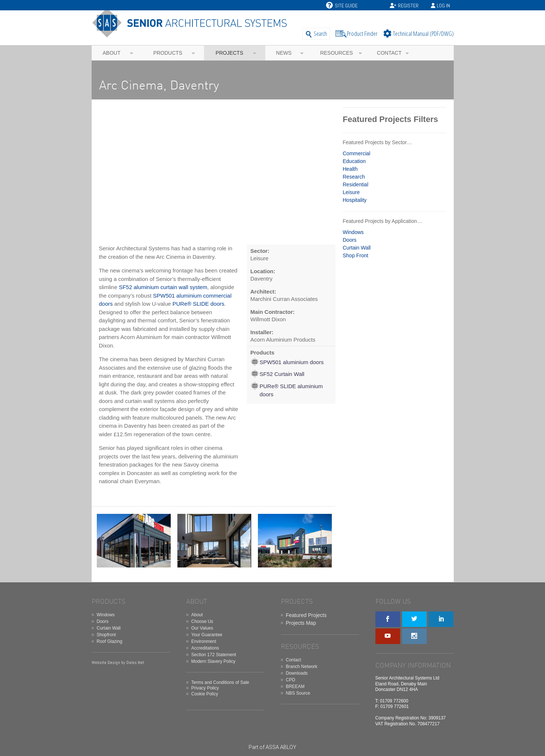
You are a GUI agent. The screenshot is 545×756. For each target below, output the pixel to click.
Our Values (202, 628)
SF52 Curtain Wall (282, 374)
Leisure (351, 192)
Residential (356, 184)
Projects (230, 53)
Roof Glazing (110, 641)
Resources (336, 53)
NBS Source (298, 693)
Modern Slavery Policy (213, 661)
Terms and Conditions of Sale (220, 682)
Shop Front (356, 255)
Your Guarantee (207, 635)
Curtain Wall (357, 248)
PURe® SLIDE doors (198, 304)
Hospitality (355, 200)
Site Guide (342, 6)
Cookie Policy (205, 694)
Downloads (297, 673)
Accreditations (205, 648)
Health (350, 169)
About (112, 53)
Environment (204, 641)
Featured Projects (306, 615)
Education (354, 161)
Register (408, 6)
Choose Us (202, 621)
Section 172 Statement (214, 655)
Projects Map (301, 623)
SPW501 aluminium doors (292, 362)
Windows (353, 232)
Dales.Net (135, 662)
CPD (291, 680)
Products (168, 53)
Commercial (357, 153)
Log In (443, 6)
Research (354, 177)
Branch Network (302, 667)
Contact (389, 53)
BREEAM (295, 686)
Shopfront (106, 635)
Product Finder (362, 33)
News (284, 53)
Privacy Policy (205, 688)
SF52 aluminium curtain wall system (163, 287)
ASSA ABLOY (281, 747)
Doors (350, 240)
